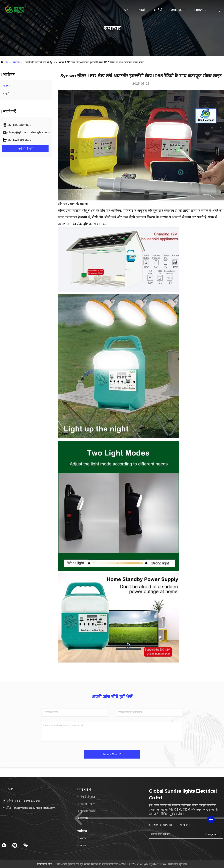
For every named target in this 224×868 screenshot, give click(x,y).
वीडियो (158, 10)
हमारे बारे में (178, 10)
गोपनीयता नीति (45, 864)
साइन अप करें (212, 834)
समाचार (16, 62)
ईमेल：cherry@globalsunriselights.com (29, 808)
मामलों (6, 94)
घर (126, 10)
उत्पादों (141, 10)
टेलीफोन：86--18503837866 (22, 801)
